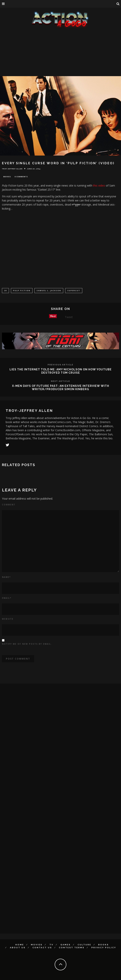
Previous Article (60, 365)
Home (20, 945)
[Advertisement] (60, 58)
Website (8, 619)
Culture (84, 945)
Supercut (74, 290)
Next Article (60, 381)
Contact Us (42, 948)
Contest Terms (72, 948)
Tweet (69, 317)
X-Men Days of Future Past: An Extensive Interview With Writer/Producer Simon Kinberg (61, 388)
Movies (7, 177)
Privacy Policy (104, 948)
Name (6, 577)
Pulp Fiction (22, 290)
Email (7, 598)
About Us (18, 948)
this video (99, 185)
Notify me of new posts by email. (27, 644)
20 (5, 290)
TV (51, 945)
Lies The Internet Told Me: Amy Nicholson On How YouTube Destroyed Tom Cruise (61, 371)
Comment (9, 505)
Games (66, 945)
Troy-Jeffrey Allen (12, 169)
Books (103, 945)
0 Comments (21, 177)
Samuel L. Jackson (49, 290)
